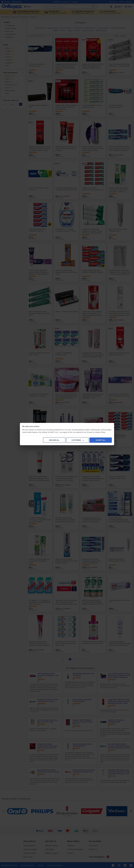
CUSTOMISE (78, 440)
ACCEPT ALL (100, 440)
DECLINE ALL (54, 440)
